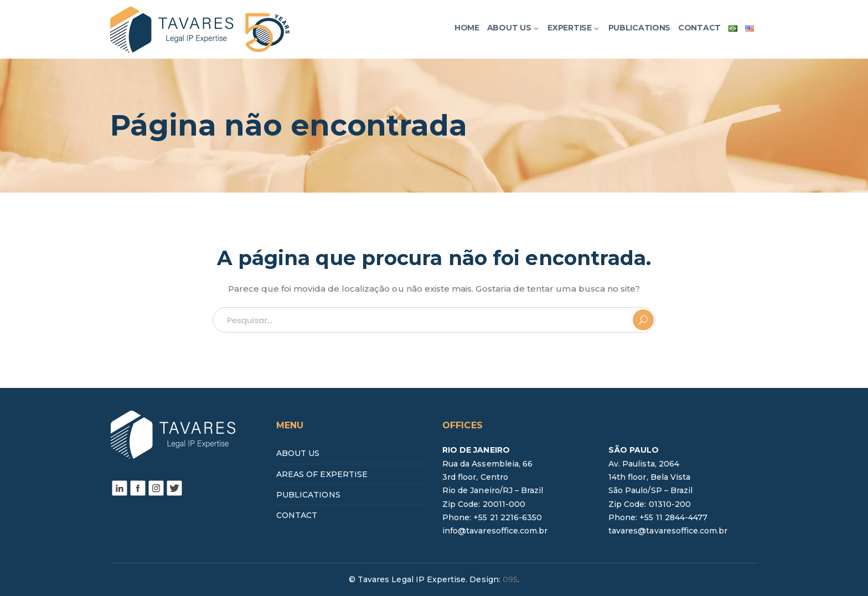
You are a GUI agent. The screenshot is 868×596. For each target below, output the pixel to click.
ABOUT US (298, 453)
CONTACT (297, 515)
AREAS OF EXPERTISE (322, 474)
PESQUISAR (643, 320)
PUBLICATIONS (308, 495)
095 (510, 579)
